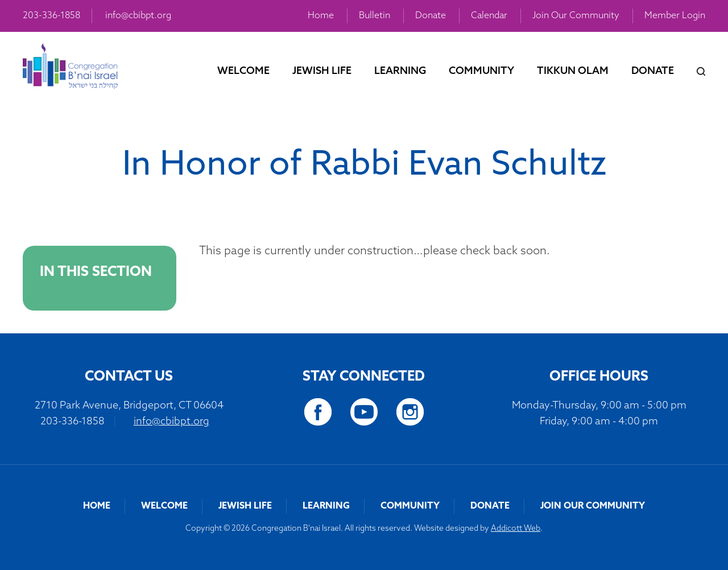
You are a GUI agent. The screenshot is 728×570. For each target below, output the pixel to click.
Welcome (243, 71)
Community (481, 71)
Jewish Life (322, 71)
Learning (400, 71)
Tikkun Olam (573, 71)
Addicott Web (516, 529)
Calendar (489, 16)
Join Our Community (576, 16)
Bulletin (375, 16)
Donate (431, 16)
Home (321, 16)
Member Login (675, 16)
